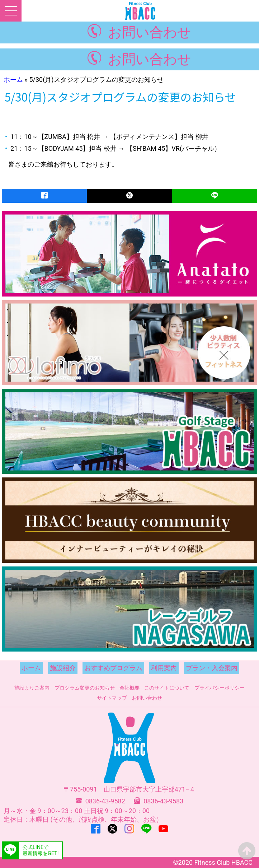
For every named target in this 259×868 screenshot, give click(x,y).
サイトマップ (112, 698)
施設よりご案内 (32, 688)
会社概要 (129, 688)
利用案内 (164, 668)
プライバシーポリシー (220, 688)
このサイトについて (167, 688)
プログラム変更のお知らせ (85, 688)
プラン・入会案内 (212, 668)
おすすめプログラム (113, 668)
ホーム (13, 80)
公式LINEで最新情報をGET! (41, 850)
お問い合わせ (150, 32)
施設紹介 (63, 668)
